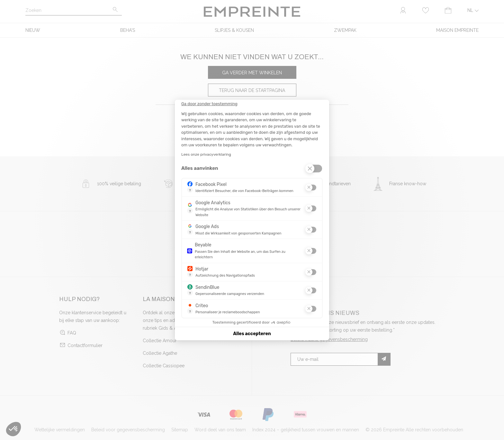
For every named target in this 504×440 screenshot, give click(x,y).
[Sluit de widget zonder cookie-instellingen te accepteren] (209, 104)
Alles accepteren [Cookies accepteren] (252, 334)
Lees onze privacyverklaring (206, 154)
